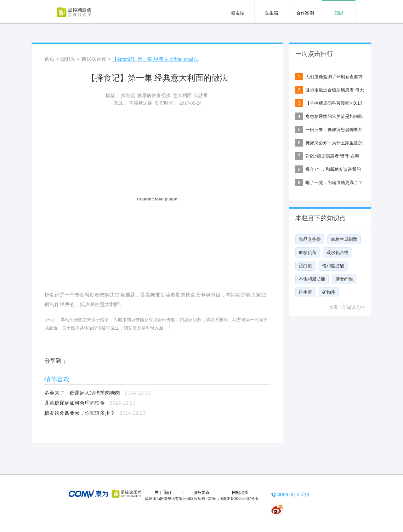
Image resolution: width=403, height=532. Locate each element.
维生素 (305, 292)
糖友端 (238, 13)
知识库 (68, 59)
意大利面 (182, 95)
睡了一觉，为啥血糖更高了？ (334, 182)
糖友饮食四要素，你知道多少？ (80, 413)
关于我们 (163, 492)
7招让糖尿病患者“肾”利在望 (332, 156)
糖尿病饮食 (94, 59)
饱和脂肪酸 (333, 266)
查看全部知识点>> (347, 307)
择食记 (128, 95)
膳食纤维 (344, 279)
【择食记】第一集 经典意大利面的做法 (156, 59)
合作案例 (305, 13)
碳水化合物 (338, 252)
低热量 (201, 95)
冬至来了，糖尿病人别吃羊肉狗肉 (82, 393)
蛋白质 (305, 266)
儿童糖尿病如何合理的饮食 (75, 403)
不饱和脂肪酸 (312, 279)
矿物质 (329, 292)
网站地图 (240, 492)
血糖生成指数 (344, 239)
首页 (49, 59)
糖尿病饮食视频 (154, 95)
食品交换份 (310, 239)
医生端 (271, 13)
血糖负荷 (308, 252)
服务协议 (201, 492)
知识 (339, 13)
